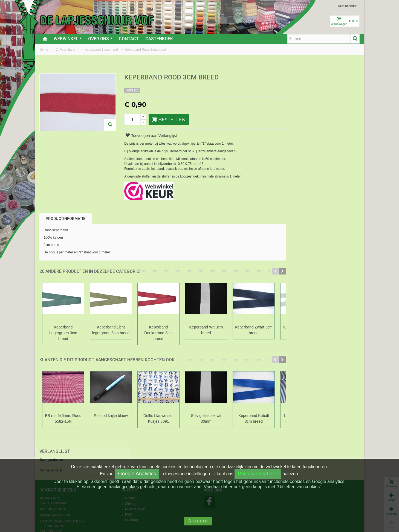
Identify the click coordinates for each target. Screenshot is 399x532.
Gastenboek (159, 39)
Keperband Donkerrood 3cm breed (158, 333)
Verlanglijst (301, 78)
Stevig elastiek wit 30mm (206, 418)
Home (44, 50)
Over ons (100, 39)
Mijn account (347, 6)
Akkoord (198, 521)
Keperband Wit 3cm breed (206, 330)
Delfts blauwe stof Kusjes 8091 (158, 418)
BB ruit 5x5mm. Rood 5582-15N (63, 418)
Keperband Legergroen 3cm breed (63, 333)
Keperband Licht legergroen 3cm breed (111, 330)
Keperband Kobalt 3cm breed (254, 418)
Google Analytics (137, 474)
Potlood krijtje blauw (111, 416)
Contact (129, 39)
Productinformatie (66, 219)
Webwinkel (68, 39)
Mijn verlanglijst (297, 97)
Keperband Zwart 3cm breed (254, 330)
